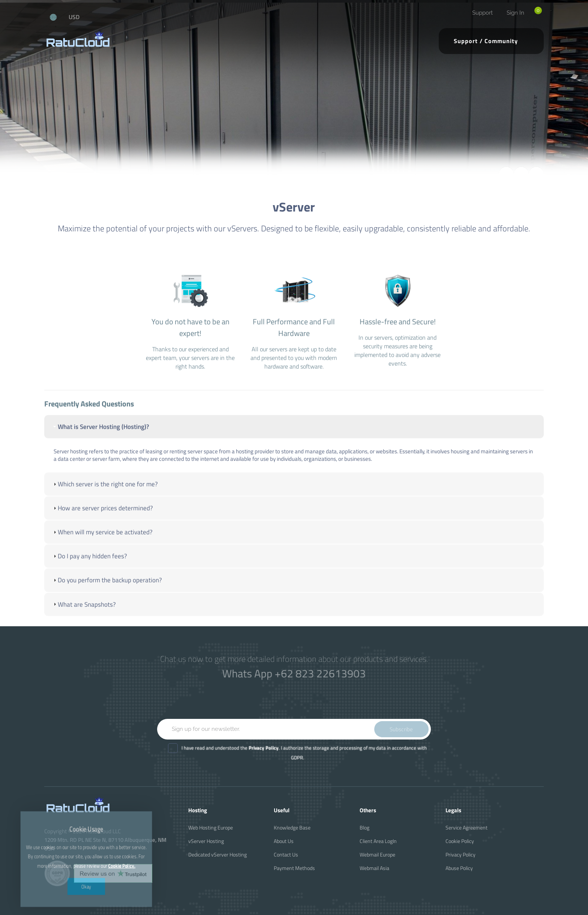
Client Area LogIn (378, 841)
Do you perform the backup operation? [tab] (107, 601)
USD (74, 17)
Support (482, 13)
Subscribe (401, 729)
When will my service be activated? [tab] (102, 553)
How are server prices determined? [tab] (102, 529)
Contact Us (286, 854)
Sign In (515, 13)
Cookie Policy (460, 841)
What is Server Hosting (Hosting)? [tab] (100, 448)
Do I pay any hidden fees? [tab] (89, 577)
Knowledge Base (292, 827)
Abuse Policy (459, 868)
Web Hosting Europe (211, 827)
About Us (284, 841)
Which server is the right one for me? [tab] (105, 505)
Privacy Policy (460, 854)
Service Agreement (466, 827)
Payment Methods (294, 868)
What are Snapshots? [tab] (84, 625)
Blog (364, 827)
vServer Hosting (206, 841)
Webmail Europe (377, 854)
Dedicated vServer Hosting (217, 854)
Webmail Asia (374, 868)
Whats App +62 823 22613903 (294, 673)
